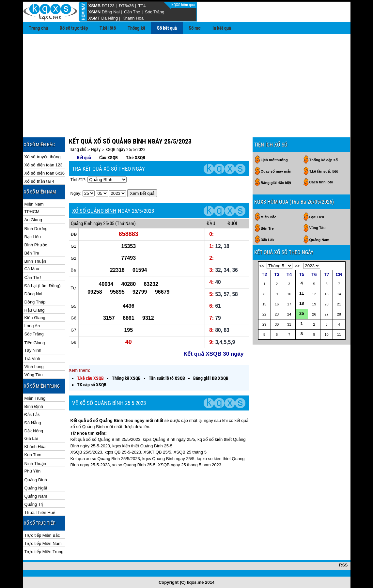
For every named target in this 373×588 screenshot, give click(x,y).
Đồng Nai (111, 12)
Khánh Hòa (133, 18)
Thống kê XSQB (126, 378)
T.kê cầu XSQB (90, 378)
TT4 (142, 6)
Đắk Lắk (32, 415)
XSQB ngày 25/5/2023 (125, 149)
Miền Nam (34, 204)
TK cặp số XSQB (92, 385)
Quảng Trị (34, 504)
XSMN (95, 12)
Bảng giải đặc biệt (276, 183)
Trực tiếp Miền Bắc (42, 535)
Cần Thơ (132, 12)
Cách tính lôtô (321, 182)
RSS (343, 565)
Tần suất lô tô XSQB (167, 378)
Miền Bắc (269, 217)
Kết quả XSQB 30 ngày (213, 354)
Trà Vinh (32, 358)
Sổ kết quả (167, 28)
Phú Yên (33, 471)
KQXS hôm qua (184, 5)
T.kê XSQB (136, 158)
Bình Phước (36, 245)
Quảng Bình (36, 480)
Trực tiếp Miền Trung (44, 552)
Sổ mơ (195, 28)
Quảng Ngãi (36, 488)
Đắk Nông (34, 431)
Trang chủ (38, 28)
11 (302, 293)
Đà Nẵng (109, 18)
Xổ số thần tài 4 (39, 181)
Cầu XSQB (109, 158)
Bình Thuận (35, 261)
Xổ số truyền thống (43, 157)
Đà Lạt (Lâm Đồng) (43, 286)
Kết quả (84, 158)
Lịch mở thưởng (274, 160)
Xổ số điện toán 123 (44, 165)
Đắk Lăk (268, 240)
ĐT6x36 (126, 6)
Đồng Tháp (35, 302)
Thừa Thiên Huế (40, 512)
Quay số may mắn (276, 171)
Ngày (96, 149)
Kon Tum (33, 455)
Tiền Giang (35, 343)
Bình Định (34, 406)
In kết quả (222, 28)
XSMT (94, 18)
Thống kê (136, 28)
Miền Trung (35, 398)
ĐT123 (108, 6)
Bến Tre (32, 253)
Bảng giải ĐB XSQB (211, 378)
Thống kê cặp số (324, 160)
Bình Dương (36, 229)
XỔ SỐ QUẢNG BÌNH (94, 211)
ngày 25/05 (104, 224)
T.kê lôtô (108, 28)
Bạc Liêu (33, 237)
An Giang (33, 220)
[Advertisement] (187, 83)
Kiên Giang (35, 318)
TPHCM (32, 212)
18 (302, 303)
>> (297, 266)
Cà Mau (32, 269)
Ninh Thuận (35, 464)
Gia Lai (31, 438)
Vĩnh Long (34, 367)
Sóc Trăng (155, 12)
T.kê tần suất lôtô (324, 171)
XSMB (95, 6)
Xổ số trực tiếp (74, 28)
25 (302, 313)
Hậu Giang (35, 310)
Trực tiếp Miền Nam (43, 543)
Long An (32, 326)
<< (262, 266)
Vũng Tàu (34, 375)
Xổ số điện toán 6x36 (45, 173)
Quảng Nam (36, 496)
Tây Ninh (33, 350)
